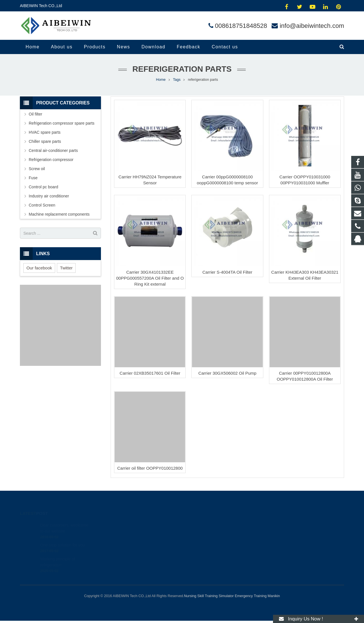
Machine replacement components (59, 214)
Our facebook (39, 268)
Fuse (33, 178)
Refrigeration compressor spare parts (62, 123)
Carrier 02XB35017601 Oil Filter (150, 373)
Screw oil (37, 169)
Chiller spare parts (45, 141)
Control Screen (42, 205)
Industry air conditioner (49, 196)
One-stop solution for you (62, 538)
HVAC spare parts (45, 132)
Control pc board (44, 187)
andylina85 (201, 558)
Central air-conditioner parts (53, 150)
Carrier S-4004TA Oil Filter (227, 272)
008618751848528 (241, 26)
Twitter (66, 268)
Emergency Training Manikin (257, 596)
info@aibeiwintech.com (312, 26)
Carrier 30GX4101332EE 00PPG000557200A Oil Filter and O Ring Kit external (150, 278)
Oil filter (35, 114)
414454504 (202, 525)
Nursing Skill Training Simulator (209, 596)
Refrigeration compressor (51, 160)
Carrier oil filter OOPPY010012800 (150, 468)
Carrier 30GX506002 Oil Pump (227, 373)
